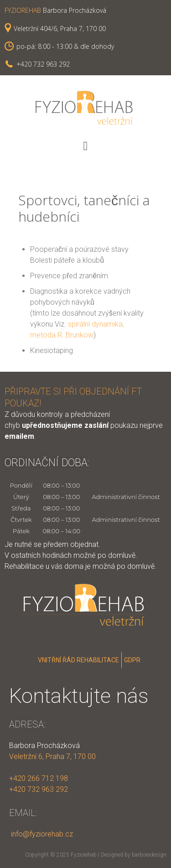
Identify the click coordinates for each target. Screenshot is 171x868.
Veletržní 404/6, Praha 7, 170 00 (60, 29)
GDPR (132, 660)
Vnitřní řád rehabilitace (78, 660)
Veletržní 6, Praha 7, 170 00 (52, 756)
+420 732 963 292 (43, 64)
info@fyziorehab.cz (41, 834)
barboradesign (149, 855)
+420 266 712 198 (39, 778)
